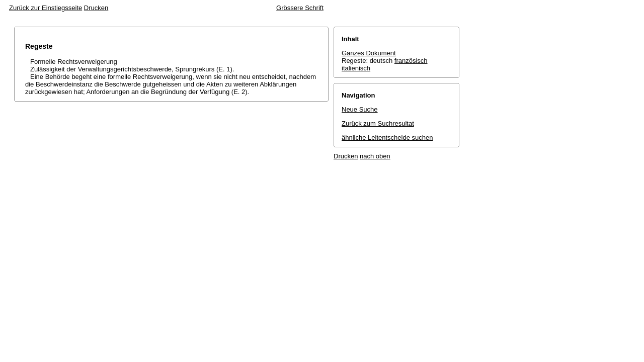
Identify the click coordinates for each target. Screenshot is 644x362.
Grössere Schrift (300, 8)
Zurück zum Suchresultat (378, 123)
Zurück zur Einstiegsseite (46, 8)
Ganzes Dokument (369, 53)
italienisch (356, 68)
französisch (411, 61)
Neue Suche (360, 109)
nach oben (375, 156)
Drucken (96, 8)
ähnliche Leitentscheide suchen (387, 138)
